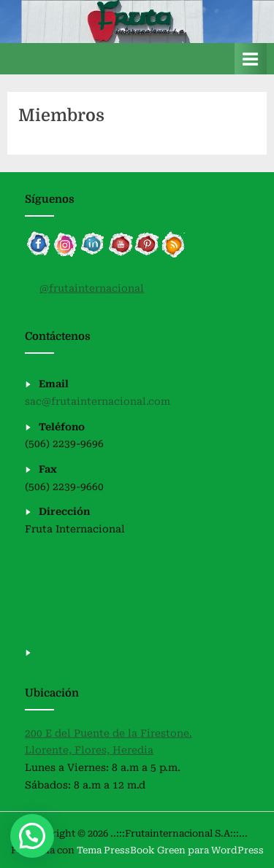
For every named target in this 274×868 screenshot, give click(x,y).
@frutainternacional (92, 288)
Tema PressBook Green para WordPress (170, 850)
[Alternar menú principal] (251, 59)
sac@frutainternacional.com (98, 401)
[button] (32, 836)
